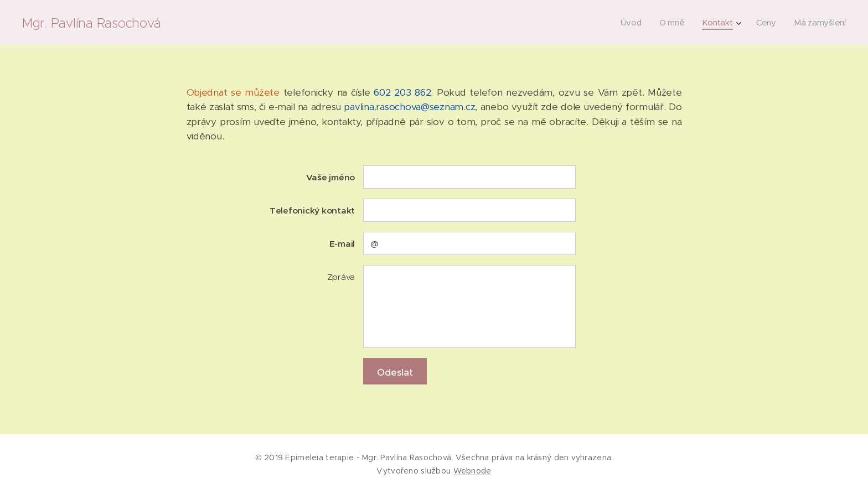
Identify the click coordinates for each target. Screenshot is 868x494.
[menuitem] (633, 23)
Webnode (472, 471)
